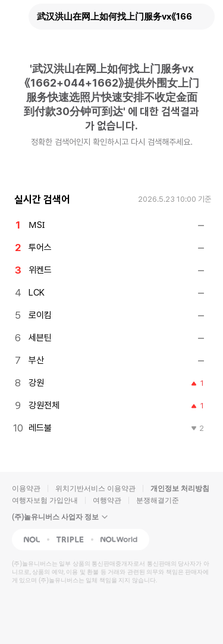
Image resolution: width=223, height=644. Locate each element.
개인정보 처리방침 (180, 488)
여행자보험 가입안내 (45, 500)
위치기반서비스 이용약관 (95, 488)
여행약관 (107, 500)
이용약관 (26, 488)
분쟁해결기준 (158, 500)
